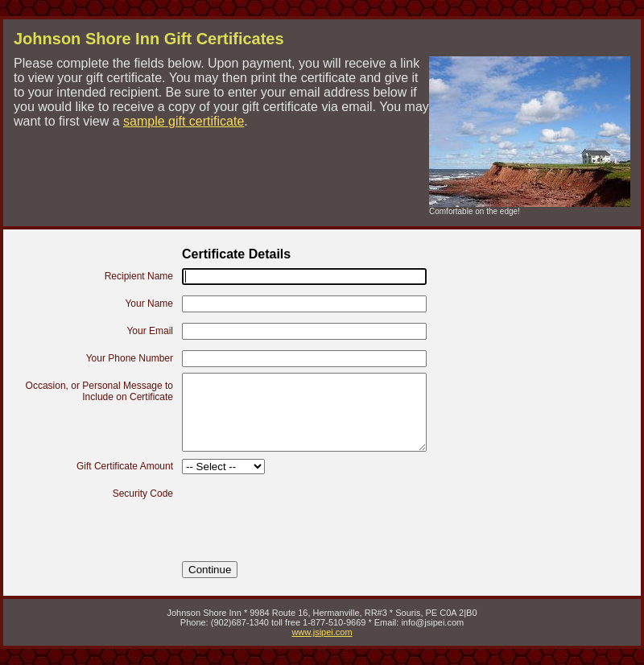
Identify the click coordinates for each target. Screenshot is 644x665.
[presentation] (304, 512)
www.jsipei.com (322, 632)
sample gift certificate (184, 121)
